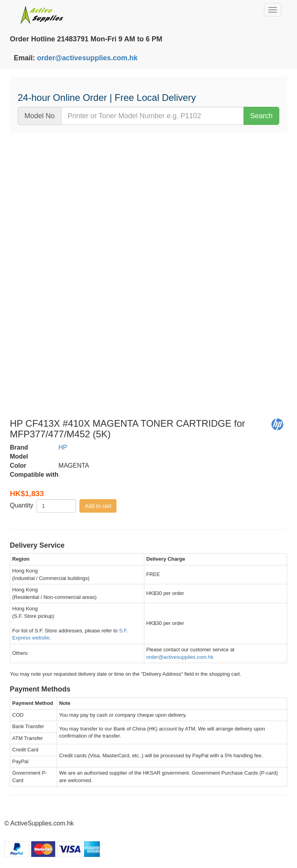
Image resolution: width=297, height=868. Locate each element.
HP (63, 447)
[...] (152, 116)
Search (261, 116)
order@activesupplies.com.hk (87, 58)
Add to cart (98, 506)
